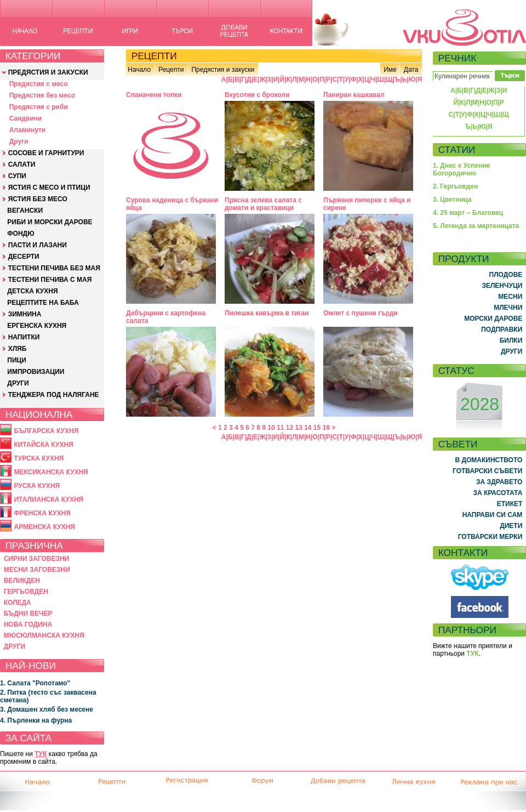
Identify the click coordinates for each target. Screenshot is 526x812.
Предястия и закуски (223, 70)
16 (326, 428)
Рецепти (171, 70)
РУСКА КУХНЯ (37, 486)
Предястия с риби (39, 107)
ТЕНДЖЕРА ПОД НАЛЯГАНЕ (54, 395)
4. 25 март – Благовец (468, 213)
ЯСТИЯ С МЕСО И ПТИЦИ (49, 188)
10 (271, 428)
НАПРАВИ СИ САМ (493, 515)
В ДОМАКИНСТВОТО (488, 460)
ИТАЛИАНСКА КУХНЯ (48, 499)
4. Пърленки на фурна (36, 720)
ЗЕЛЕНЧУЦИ (502, 286)
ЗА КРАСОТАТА (498, 493)
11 (280, 428)
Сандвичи (25, 118)
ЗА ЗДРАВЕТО (499, 482)
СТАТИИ (457, 150)
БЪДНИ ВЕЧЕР (28, 614)
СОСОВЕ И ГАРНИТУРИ (46, 153)
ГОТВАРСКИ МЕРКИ (490, 537)
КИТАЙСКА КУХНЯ (43, 445)
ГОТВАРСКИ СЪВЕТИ (487, 471)
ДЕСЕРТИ (24, 257)
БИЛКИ (511, 340)
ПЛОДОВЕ (506, 275)
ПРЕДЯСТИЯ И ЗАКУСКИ (48, 72)
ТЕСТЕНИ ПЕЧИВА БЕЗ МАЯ (54, 268)
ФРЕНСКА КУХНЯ (42, 513)
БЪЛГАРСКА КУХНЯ (46, 431)
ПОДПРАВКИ (502, 330)
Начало (139, 70)
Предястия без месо (42, 95)
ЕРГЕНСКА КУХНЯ (37, 326)
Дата (411, 70)
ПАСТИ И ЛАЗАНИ (38, 245)
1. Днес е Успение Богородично (461, 169)
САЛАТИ (22, 164)
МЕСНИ (510, 297)
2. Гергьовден (455, 186)
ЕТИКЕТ (510, 504)
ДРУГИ (18, 383)
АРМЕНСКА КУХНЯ (44, 527)
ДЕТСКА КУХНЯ (32, 291)
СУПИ (17, 176)
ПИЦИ (17, 360)
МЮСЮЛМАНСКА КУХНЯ (44, 635)
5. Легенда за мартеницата (476, 226)
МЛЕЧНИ (508, 308)
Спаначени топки (154, 95)
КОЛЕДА (18, 603)
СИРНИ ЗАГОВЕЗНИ (37, 559)
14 (308, 428)
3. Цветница (452, 200)
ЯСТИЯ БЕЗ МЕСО (38, 199)
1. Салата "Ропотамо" (35, 683)
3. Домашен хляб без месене (47, 709)
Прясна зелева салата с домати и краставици (263, 204)
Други (19, 141)
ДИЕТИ (511, 526)
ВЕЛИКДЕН (22, 581)
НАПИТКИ (24, 337)
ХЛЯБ (18, 349)
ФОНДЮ (21, 234)
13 (298, 428)
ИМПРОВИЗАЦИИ (36, 372)
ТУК (41, 754)
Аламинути (28, 130)
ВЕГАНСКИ (25, 211)
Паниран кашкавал (354, 95)
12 (290, 428)
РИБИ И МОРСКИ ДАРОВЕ (50, 222)
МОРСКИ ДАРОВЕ (493, 319)
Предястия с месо (39, 84)
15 (317, 428)
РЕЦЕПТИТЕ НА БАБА (43, 303)
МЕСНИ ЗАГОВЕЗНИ (37, 570)
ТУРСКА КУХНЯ (39, 458)
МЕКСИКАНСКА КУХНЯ (51, 472)
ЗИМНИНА (25, 314)
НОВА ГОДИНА (28, 624)
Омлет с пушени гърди (361, 313)
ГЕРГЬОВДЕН (26, 592)
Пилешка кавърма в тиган (267, 313)
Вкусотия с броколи (257, 95)
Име (390, 70)
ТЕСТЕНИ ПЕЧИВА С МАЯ (50, 280)
